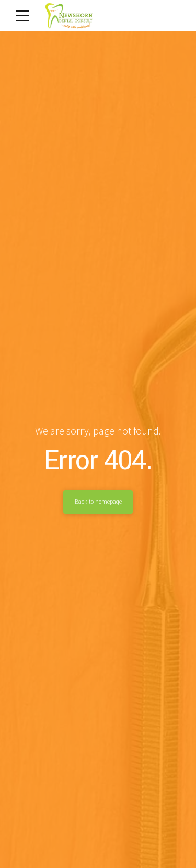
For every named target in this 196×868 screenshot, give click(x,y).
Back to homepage (98, 502)
